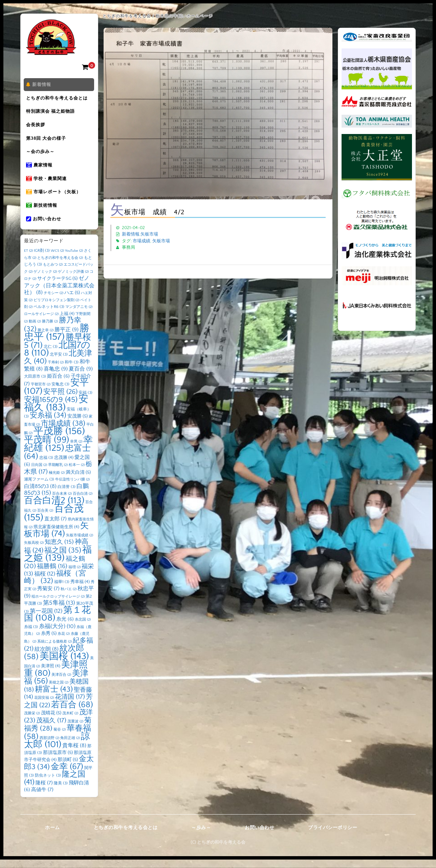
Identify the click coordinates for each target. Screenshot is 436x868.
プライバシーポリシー (333, 836)
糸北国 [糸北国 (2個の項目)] (83, 628)
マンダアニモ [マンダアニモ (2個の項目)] (79, 316)
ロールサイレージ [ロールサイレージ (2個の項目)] (41, 322)
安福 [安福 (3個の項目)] (85, 401)
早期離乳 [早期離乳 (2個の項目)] (58, 474)
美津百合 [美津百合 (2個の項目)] (61, 683)
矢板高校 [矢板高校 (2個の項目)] (34, 552)
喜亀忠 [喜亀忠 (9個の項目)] (56, 378)
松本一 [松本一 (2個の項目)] (77, 474)
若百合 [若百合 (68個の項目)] (72, 713)
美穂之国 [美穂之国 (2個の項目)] (59, 691)
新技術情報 (43, 213)
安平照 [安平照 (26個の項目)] (60, 400)
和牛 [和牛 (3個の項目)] (72, 371)
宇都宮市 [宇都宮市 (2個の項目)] (41, 393)
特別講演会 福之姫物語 (52, 113)
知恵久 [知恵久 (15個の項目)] (59, 551)
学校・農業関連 (48, 184)
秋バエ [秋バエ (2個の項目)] (69, 598)
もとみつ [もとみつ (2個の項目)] (53, 273)
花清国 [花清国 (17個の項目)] (70, 706)
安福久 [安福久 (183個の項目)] (56, 412)
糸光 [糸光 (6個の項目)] (65, 628)
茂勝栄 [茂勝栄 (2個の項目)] (32, 722)
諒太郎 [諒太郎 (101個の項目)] (57, 749)
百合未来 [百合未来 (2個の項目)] (62, 503)
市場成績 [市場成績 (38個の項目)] (63, 432)
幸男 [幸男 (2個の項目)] (76, 450)
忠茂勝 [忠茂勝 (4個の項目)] (64, 466)
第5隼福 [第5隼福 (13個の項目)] (59, 612)
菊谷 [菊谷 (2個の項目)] (60, 738)
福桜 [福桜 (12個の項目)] (45, 583)
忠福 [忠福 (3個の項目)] (46, 466)
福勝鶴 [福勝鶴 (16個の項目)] (52, 575)
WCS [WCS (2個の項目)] (57, 260)
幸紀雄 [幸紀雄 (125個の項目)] (58, 453)
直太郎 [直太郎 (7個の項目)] (56, 527)
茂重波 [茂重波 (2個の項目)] (75, 730)
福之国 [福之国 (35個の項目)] (63, 559)
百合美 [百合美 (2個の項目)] (45, 519)
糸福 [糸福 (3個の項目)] (31, 635)
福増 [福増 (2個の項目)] (74, 576)
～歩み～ (201, 836)
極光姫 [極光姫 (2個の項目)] (57, 481)
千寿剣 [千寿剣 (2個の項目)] (56, 371)
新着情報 (40, 85)
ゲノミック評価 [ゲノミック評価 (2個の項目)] (73, 280)
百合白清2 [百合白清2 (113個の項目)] (54, 509)
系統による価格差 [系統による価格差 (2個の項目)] (54, 650)
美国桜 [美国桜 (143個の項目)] (64, 665)
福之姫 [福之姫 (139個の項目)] (58, 562)
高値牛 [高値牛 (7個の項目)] (42, 798)
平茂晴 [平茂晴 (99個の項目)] (47, 448)
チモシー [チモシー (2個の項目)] (53, 302)
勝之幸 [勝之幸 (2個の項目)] (46, 339)
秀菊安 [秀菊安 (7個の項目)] (48, 597)
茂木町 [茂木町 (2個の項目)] (70, 722)
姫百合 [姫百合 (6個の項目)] (58, 385)
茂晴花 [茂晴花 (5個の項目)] (51, 722)
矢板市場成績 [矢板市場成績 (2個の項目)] (80, 544)
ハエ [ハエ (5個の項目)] (72, 302)
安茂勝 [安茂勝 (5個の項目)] (78, 425)
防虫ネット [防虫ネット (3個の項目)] (48, 784)
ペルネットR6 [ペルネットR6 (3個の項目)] (49, 316)
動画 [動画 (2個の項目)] (35, 330)
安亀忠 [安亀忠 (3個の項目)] (60, 393)
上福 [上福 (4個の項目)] (67, 322)
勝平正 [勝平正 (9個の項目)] (67, 338)
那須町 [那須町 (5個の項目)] (68, 769)
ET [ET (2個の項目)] (28, 260)
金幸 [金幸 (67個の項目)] (67, 775)
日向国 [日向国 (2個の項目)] (39, 474)
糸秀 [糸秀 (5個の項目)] (49, 642)
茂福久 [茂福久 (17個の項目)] (51, 729)
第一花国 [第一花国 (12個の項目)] (46, 619)
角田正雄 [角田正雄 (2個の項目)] (70, 747)
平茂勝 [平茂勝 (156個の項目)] (59, 440)
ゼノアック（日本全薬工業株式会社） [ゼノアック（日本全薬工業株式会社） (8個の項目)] (59, 294)
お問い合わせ (45, 227)
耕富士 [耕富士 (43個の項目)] (54, 698)
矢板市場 (149, 234)
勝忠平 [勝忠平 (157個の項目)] (57, 341)
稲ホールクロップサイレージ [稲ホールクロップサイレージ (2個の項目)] (58, 605)
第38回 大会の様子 (47, 142)
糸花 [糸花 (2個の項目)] (64, 643)
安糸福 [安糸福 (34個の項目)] (48, 424)
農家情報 (41, 170)
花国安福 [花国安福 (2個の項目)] (44, 707)
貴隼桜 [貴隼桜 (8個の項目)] (74, 754)
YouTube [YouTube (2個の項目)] (74, 260)
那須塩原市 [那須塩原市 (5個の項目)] (58, 761)
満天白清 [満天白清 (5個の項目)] (78, 481)
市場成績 (141, 241)
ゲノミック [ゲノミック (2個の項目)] (45, 280)
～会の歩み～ (42, 156)
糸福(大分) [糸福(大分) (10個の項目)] (57, 635)
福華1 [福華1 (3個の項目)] (62, 590)
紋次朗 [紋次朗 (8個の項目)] (47, 658)
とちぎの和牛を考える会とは (58, 99)
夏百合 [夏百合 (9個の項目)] (81, 378)
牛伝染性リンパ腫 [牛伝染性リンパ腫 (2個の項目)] (72, 488)
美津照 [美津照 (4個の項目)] (51, 675)
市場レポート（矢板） (55, 199)
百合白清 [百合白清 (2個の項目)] (83, 503)
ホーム (52, 836)
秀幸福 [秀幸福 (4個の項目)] (80, 590)
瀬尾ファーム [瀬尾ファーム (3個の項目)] (39, 488)
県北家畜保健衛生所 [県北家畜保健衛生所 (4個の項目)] (56, 536)
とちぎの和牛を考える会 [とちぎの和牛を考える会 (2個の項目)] (60, 266)
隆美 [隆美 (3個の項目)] (61, 792)
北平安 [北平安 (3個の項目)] (59, 363)
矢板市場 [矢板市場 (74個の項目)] (56, 539)
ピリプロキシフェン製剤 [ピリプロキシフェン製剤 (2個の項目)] (56, 309)
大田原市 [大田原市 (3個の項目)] (35, 385)
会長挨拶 (37, 128)
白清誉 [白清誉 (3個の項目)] (67, 495)
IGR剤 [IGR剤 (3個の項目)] (42, 259)
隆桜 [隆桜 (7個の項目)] (44, 791)
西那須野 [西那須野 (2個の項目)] (49, 747)
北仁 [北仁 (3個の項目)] (51, 355)
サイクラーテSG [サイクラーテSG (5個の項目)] (57, 287)
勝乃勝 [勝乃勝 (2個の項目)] (50, 330)
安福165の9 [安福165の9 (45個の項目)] (51, 408)
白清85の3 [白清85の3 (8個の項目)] (40, 495)
